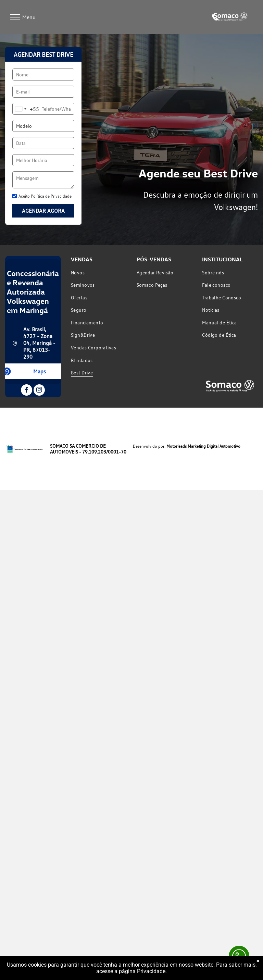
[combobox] (26, 109)
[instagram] (39, 391)
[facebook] (27, 391)
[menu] (15, 17)
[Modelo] (43, 126)
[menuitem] (99, 272)
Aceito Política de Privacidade (45, 196)
